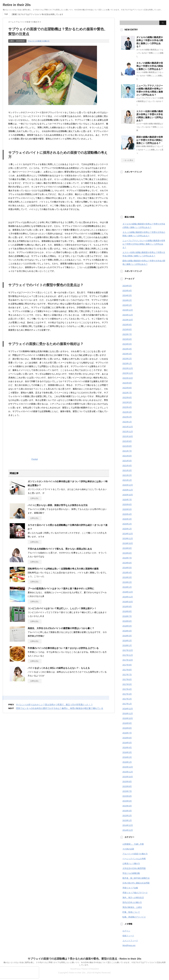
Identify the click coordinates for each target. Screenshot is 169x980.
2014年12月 (128, 825)
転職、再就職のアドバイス (134, 917)
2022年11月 (128, 373)
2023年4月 (127, 349)
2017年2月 (127, 699)
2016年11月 (128, 713)
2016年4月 (127, 747)
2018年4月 (127, 631)
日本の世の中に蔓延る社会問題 (136, 883)
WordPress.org (129, 945)
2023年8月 (127, 329)
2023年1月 (127, 363)
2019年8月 (127, 553)
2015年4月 (127, 806)
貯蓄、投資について (131, 912)
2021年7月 (127, 451)
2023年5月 (127, 344)
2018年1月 (127, 645)
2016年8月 (127, 728)
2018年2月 (127, 641)
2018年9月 (127, 607)
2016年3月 (127, 752)
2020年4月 (127, 514)
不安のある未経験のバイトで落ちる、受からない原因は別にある (60, 549)
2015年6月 (127, 796)
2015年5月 (127, 801)
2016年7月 (127, 733)
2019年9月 (127, 548)
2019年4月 (127, 572)
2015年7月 (127, 791)
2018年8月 (127, 611)
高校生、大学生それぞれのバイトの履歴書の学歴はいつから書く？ (61, 628)
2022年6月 (127, 397)
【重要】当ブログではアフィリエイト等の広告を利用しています (37, 14)
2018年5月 (127, 626)
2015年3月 (127, 811)
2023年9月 (127, 325)
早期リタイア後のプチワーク (135, 893)
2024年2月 (127, 300)
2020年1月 (127, 529)
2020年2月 (127, 524)
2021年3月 (127, 470)
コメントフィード (130, 941)
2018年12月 (128, 592)
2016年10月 (128, 718)
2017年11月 (128, 655)
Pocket (35, 459)
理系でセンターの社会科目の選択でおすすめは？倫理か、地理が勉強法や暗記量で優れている (60, 708)
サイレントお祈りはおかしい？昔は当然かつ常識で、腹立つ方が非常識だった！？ (54, 705)
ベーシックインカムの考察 (134, 859)
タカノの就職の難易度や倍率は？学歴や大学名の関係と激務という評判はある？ (150, 66)
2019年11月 (128, 538)
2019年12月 (128, 534)
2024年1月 (127, 305)
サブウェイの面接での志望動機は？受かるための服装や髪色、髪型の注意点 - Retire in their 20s (84, 959)
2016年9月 (127, 723)
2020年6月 (127, 504)
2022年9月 (127, 383)
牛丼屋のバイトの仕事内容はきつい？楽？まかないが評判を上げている (63, 648)
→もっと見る (128, 160)
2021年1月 (127, 480)
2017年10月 (128, 660)
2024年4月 (127, 291)
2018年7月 (127, 616)
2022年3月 (127, 412)
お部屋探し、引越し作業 (133, 844)
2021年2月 (127, 475)
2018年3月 (127, 636)
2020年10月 (128, 495)
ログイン (126, 931)
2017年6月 (127, 679)
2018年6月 (127, 621)
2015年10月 (128, 777)
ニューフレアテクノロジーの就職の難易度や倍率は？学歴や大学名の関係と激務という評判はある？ (144, 244)
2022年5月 (127, 402)
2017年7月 (127, 675)
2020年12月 (128, 485)
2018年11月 (128, 597)
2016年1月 (127, 762)
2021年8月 (127, 446)
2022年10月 (128, 378)
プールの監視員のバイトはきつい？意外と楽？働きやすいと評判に (61, 589)
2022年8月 (127, 388)
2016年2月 (127, 757)
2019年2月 (127, 582)
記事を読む (35, 498)
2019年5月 (127, 568)
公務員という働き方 (131, 863)
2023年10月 (128, 320)
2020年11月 (128, 490)
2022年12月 (128, 368)
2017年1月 (127, 704)
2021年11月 (128, 432)
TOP (6, 14)
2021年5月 (127, 461)
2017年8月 (127, 670)
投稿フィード (128, 936)
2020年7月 (127, 500)
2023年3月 (127, 354)
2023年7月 (127, 334)
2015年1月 (127, 820)
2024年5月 (127, 286)
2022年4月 (127, 407)
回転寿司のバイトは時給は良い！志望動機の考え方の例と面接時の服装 (63, 569)
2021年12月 (128, 427)
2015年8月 (127, 786)
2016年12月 (128, 709)
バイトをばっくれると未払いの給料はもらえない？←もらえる (59, 668)
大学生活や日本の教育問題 (134, 868)
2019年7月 (127, 558)
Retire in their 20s (17, 5)
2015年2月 (127, 816)
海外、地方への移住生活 (133, 897)
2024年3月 (127, 295)
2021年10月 (128, 436)
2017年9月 (127, 665)
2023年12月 (128, 310)
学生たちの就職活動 (131, 873)
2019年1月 (127, 587)
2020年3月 (127, 519)
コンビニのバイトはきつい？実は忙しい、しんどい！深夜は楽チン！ (62, 608)
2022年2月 (127, 417)
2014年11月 (128, 830)
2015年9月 (127, 782)
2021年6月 (127, 456)
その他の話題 (128, 849)
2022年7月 (127, 393)
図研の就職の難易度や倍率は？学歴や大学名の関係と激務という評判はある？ (150, 140)
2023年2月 (127, 359)
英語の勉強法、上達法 (132, 907)
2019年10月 (128, 543)
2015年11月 (128, 772)
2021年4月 (127, 466)
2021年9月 (127, 441)
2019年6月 (127, 563)
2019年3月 (127, 577)
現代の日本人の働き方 (132, 902)
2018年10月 (128, 602)
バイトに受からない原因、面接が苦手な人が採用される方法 (58, 505)
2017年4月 (127, 689)
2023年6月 (127, 339)
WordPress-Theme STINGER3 (85, 969)
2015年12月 (128, 767)
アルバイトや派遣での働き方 (39, 41)
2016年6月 (127, 738)
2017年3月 (127, 694)
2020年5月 (127, 509)
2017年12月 (128, 650)
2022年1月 (127, 422)
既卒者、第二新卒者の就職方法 (136, 878)
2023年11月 (128, 315)
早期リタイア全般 (130, 888)
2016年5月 (127, 743)
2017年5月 (127, 684)
